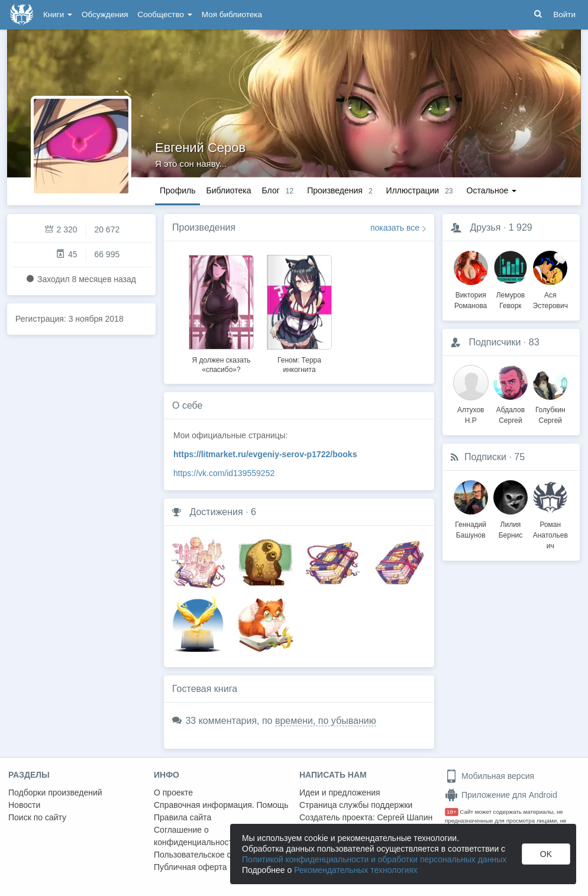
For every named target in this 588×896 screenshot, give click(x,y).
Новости (24, 805)
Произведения (204, 227)
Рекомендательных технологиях (356, 870)
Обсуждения (105, 14)
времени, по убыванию (326, 721)
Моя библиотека (232, 14)
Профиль (177, 190)
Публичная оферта (190, 867)
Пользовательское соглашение (214, 855)
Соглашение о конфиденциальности (196, 836)
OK (546, 854)
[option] (221, 312)
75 (519, 457)
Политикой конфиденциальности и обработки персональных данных (374, 859)
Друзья (485, 227)
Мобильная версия (490, 776)
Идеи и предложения (340, 793)
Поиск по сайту (37, 817)
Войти (564, 14)
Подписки (485, 457)
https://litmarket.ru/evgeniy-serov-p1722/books (265, 454)
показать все (395, 228)
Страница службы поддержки (356, 805)
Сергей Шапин (405, 817)
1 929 (521, 227)
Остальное (492, 190)
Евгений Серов (200, 148)
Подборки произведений (55, 793)
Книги (58, 14)
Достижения (216, 512)
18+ (452, 812)
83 (534, 342)
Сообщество (165, 14)
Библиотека (228, 190)
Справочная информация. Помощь (221, 805)
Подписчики (495, 342)
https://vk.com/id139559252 (224, 473)
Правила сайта (182, 817)
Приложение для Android (501, 795)
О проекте (173, 793)
